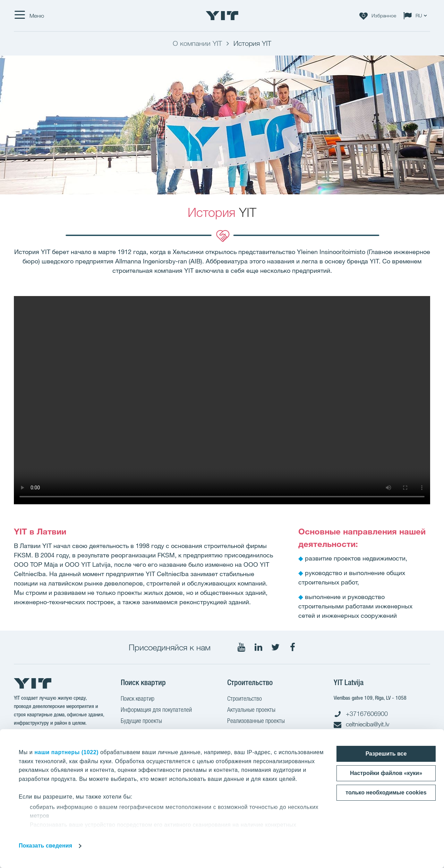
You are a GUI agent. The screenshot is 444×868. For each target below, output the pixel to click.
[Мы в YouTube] (241, 647)
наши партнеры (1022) (66, 752)
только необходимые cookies (386, 793)
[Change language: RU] (417, 16)
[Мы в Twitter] (275, 647)
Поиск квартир (138, 699)
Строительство (245, 699)
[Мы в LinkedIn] (258, 647)
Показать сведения (45, 846)
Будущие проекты (141, 722)
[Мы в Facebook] (292, 647)
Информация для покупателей (156, 710)
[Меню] (29, 16)
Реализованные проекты (256, 722)
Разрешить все (386, 754)
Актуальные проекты (251, 710)
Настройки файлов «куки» (386, 773)
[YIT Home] (222, 16)
